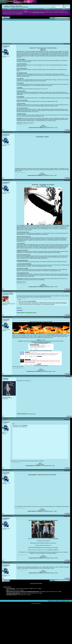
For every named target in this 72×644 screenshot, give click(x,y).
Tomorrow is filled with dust (13, 593)
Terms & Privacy (51, 601)
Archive (68, 601)
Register (9, 9)
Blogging (25, 9)
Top (71, 601)
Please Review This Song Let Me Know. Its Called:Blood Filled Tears (23, 592)
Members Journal (19, 6)
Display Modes (66, 20)
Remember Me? (66, 6)
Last (67, 18)
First (56, 18)
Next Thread (39, 583)
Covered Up (52, 334)
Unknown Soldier (8, 294)
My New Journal (43, 126)
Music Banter (6, 6)
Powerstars (6, 46)
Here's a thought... (11, 589)
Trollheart (5, 378)
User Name (54, 6)
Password (53, 7)
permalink (67, 44)
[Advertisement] (15, 32)
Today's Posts (46, 9)
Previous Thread (33, 583)
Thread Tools (58, 20)
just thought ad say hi (12, 595)
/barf (8, 590)
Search (64, 9)
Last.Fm (43, 125)
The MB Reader (12, 6)
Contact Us (57, 601)
